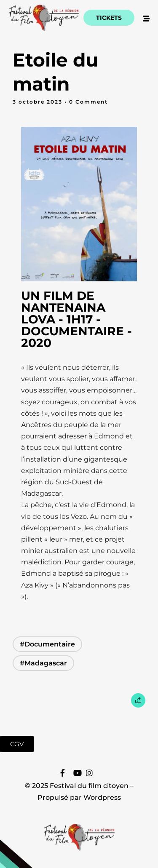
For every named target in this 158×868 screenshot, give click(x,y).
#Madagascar (43, 663)
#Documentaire (47, 644)
